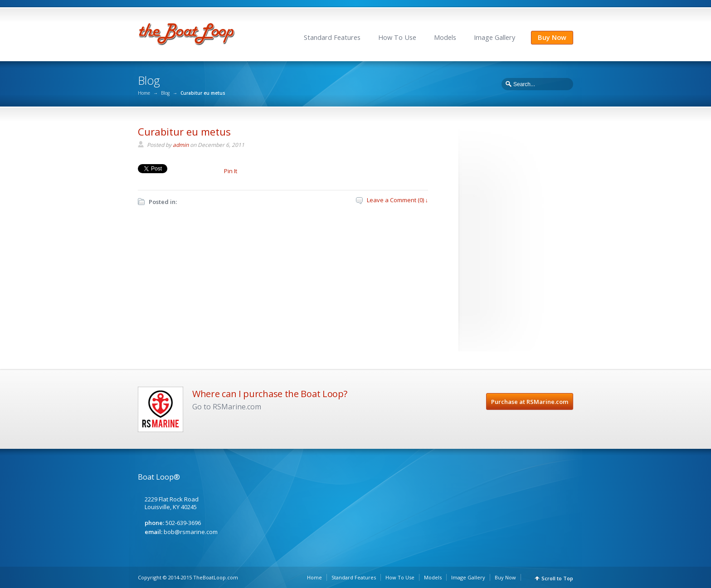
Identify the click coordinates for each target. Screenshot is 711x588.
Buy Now (552, 37)
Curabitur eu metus (184, 131)
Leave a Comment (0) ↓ (398, 200)
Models (445, 37)
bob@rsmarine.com (191, 532)
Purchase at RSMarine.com (530, 402)
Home (144, 93)
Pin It (231, 171)
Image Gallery (494, 37)
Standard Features (332, 37)
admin (181, 145)
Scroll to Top (557, 578)
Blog (165, 93)
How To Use (397, 37)
